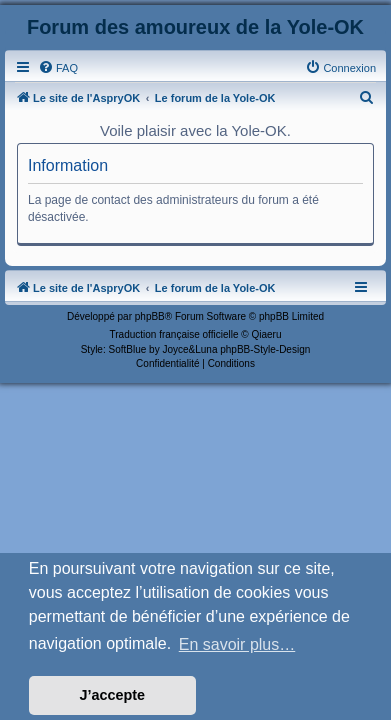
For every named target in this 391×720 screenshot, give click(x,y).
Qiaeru (266, 334)
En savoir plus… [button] (237, 644)
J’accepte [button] (113, 695)
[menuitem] (58, 68)
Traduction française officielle (174, 334)
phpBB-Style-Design (265, 349)
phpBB (150, 316)
